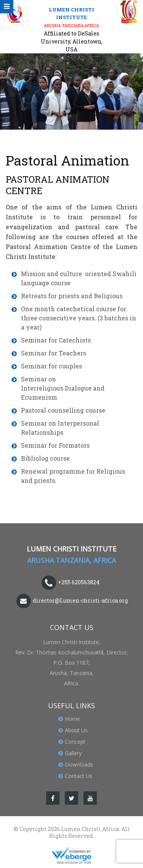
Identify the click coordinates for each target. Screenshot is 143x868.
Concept (75, 742)
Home (72, 719)
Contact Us (79, 776)
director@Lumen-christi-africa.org (80, 600)
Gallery (73, 753)
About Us (76, 730)
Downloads (79, 764)
